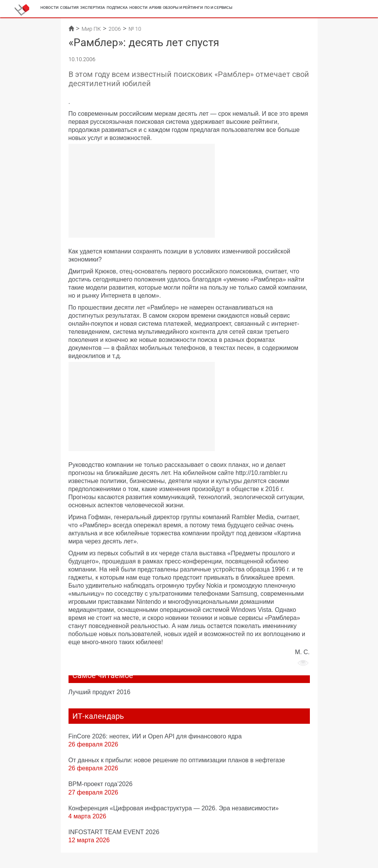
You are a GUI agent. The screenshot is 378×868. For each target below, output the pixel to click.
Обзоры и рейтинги (183, 7)
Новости (49, 7)
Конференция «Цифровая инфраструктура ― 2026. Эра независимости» (174, 808)
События (69, 7)
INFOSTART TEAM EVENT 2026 (114, 832)
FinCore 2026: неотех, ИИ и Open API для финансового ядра (155, 736)
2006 (115, 29)
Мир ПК (91, 29)
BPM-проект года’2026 (101, 784)
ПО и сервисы (218, 7)
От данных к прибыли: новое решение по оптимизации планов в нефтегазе (177, 760)
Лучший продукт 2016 (100, 692)
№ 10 (135, 29)
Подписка (117, 7)
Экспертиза (93, 7)
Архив (155, 7)
